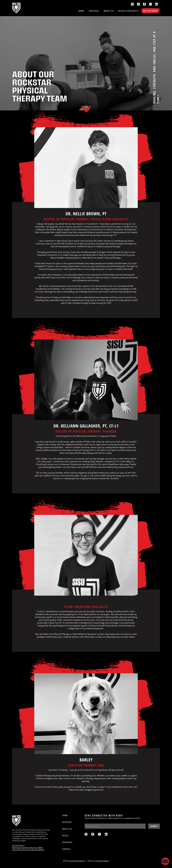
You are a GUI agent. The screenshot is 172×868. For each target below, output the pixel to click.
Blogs (65, 836)
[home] (16, 8)
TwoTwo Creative (103, 861)
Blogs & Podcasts (128, 11)
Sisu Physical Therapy (77, 861)
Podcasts (67, 842)
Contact (67, 849)
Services (94, 11)
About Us (109, 11)
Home (81, 11)
